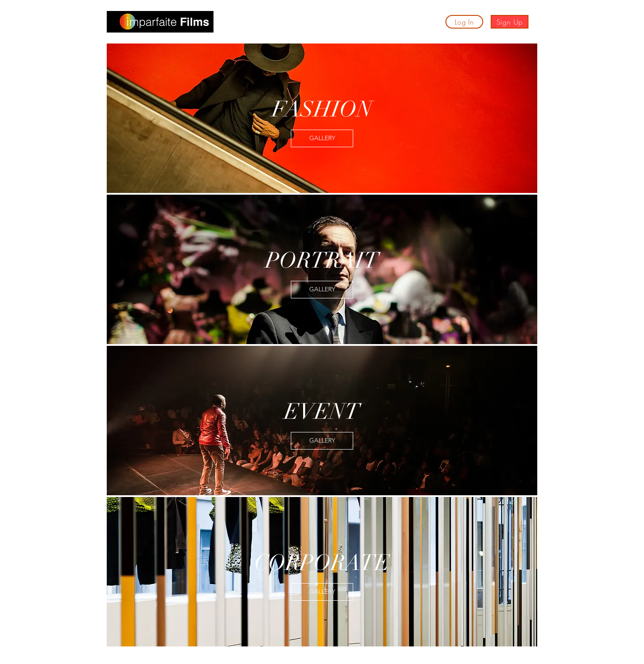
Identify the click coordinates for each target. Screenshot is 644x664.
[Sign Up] (510, 22)
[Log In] (464, 22)
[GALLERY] (322, 138)
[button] (240, 24)
